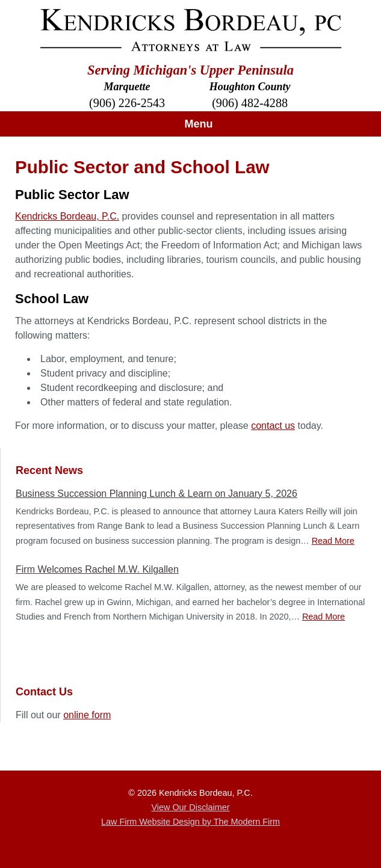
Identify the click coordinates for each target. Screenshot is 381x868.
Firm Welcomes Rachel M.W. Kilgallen (97, 569)
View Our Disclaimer (190, 807)
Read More (333, 541)
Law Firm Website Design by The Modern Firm (190, 822)
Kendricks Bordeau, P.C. (67, 216)
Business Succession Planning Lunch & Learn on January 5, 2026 (156, 494)
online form (87, 715)
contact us (273, 426)
